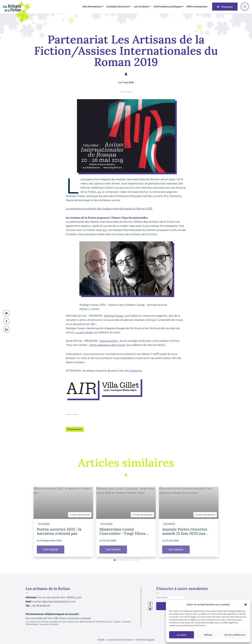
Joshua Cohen (109, 341)
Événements (75, 429)
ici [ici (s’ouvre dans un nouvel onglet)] (99, 192)
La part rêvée (84, 333)
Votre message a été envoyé (107, 345)
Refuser (208, 635)
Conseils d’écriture (127, 7)
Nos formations (104, 7)
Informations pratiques (172, 7)
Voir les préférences (235, 635)
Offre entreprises (198, 7)
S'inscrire (225, 7)
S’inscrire (136, 371)
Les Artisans (148, 7)
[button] (246, 605)
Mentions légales (145, 640)
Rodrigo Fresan (114, 316)
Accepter (182, 635)
